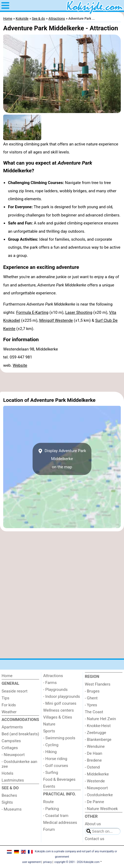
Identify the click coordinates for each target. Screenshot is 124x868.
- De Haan (94, 753)
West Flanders (98, 684)
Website (20, 365)
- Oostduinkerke (99, 795)
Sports (49, 731)
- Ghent (91, 698)
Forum (49, 829)
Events (49, 786)
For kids (9, 705)
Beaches (9, 795)
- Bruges (92, 691)
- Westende (95, 781)
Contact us (95, 839)
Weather (9, 712)
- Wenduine (95, 746)
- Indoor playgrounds (61, 696)
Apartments (12, 727)
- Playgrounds (55, 690)
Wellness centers (58, 710)
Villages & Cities (58, 717)
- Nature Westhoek (101, 809)
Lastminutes (13, 780)
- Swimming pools (59, 738)
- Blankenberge (98, 740)
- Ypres (91, 705)
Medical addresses (60, 823)
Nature (49, 724)
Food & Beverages (59, 779)
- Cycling (51, 745)
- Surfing (51, 773)
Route (48, 802)
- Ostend (92, 767)
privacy (48, 862)
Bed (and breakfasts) (20, 734)
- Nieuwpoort (13, 755)
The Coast (94, 712)
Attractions (53, 676)
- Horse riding (55, 759)
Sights (7, 802)
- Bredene (93, 760)
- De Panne (94, 802)
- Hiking (50, 752)
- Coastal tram (56, 816)
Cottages (10, 748)
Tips (5, 698)
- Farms (50, 683)
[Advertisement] (62, 382)
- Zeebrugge (96, 733)
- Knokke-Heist (98, 726)
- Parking (51, 809)
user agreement (31, 862)
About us (93, 824)
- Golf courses (56, 766)
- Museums (12, 809)
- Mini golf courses (60, 703)
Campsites (11, 741)
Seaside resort (15, 691)
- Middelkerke (97, 774)
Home (7, 676)
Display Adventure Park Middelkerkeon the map (62, 459)
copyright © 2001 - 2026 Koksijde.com (77, 862)
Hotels (7, 773)
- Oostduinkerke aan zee (19, 764)
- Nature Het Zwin (100, 719)
